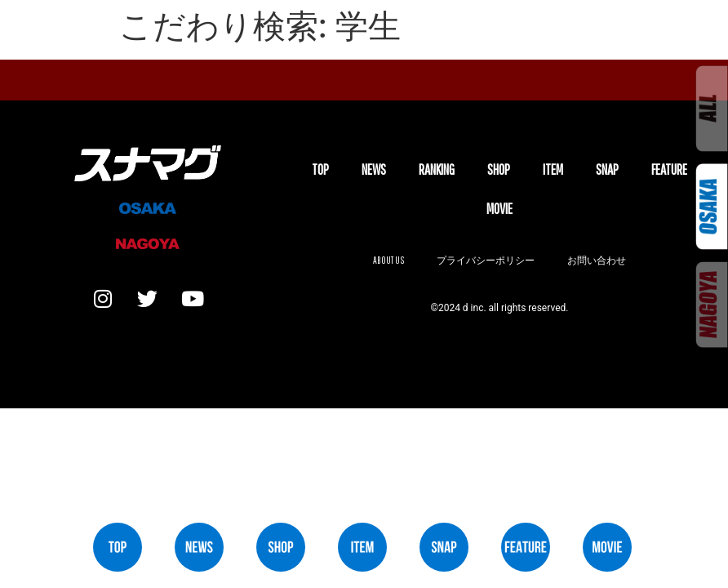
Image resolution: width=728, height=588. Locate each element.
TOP (320, 169)
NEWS (374, 169)
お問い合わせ (597, 260)
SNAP (607, 169)
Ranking (437, 169)
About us (388, 260)
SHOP (499, 169)
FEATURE (669, 169)
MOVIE (499, 209)
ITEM (553, 169)
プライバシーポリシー (486, 260)
